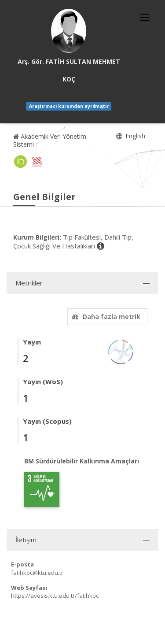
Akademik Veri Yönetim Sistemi (50, 140)
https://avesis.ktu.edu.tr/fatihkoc (55, 596)
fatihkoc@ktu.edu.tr (37, 573)
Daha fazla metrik (105, 316)
